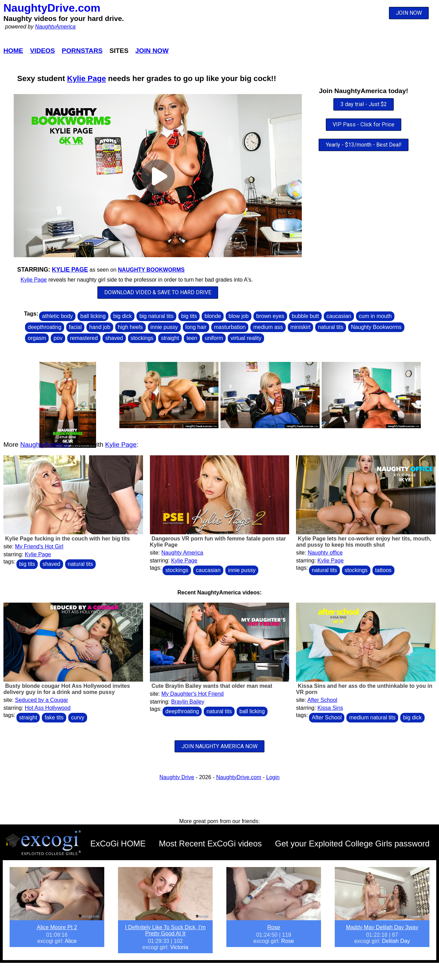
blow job (239, 316)
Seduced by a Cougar (42, 700)
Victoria (179, 947)
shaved (114, 338)
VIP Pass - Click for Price (364, 124)
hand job (100, 327)
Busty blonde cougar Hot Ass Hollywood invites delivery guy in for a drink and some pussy (67, 689)
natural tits (331, 327)
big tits (189, 316)
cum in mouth (375, 316)
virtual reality (246, 338)
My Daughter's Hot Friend (192, 694)
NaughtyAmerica (55, 27)
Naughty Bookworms (151, 270)
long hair (196, 327)
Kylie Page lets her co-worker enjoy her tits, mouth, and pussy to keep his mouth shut (364, 542)
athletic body (57, 316)
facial (75, 327)
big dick (122, 316)
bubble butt (305, 316)
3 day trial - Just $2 (364, 104)
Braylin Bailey (188, 702)
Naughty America (182, 553)
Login (273, 777)
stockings (142, 338)
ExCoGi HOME (118, 844)
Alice (71, 941)
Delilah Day (396, 941)
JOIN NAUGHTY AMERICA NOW (219, 746)
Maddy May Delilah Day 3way (382, 927)
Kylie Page (87, 78)
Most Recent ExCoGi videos (210, 844)
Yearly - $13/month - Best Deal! (364, 145)
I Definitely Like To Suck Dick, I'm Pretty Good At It (165, 930)
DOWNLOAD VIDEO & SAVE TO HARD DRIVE (158, 292)
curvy (78, 717)
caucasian (339, 316)
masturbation (230, 327)
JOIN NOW (409, 13)
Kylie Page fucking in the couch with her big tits (68, 539)
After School (322, 700)
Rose (274, 927)
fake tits (54, 717)
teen (192, 338)
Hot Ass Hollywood (48, 708)
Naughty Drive (177, 777)
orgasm (37, 338)
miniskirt (301, 327)
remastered (84, 338)
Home (13, 51)
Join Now (152, 51)
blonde (213, 316)
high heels (130, 327)
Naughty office (325, 553)
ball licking (93, 316)
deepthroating (45, 327)
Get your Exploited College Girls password (352, 844)
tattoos (383, 570)
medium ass (268, 327)
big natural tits (156, 316)
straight (170, 338)
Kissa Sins (330, 708)
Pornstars (82, 51)
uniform (214, 338)
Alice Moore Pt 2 (57, 927)
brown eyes (270, 316)
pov (58, 338)
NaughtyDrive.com (52, 8)
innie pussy (164, 327)
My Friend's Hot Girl (39, 546)
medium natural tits (372, 717)
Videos (43, 51)
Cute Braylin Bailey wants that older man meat (212, 686)
